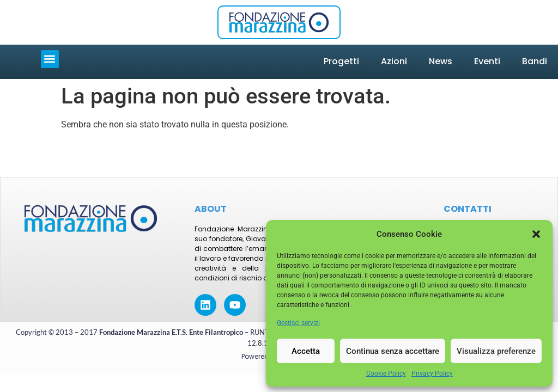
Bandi (535, 61)
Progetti (341, 61)
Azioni (394, 61)
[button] (536, 234)
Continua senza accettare (393, 351)
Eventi (487, 61)
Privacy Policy (432, 373)
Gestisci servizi (298, 323)
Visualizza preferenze (496, 351)
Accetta (306, 351)
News (441, 61)
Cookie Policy (386, 373)
